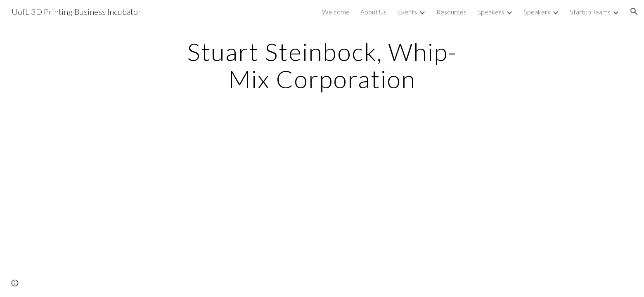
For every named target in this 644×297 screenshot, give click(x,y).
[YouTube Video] (302, 205)
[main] (322, 65)
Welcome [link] (336, 12)
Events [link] (407, 12)
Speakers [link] (491, 12)
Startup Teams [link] (590, 12)
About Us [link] (373, 12)
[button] (634, 12)
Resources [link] (451, 12)
